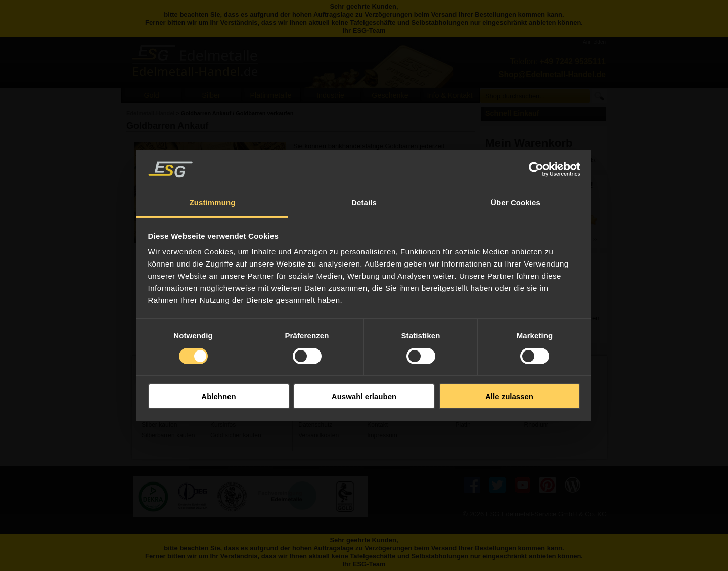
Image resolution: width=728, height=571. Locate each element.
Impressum (382, 435)
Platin (463, 425)
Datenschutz (315, 425)
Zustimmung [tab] (213, 203)
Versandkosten (318, 435)
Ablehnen (218, 396)
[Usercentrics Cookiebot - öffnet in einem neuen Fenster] (536, 169)
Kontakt (377, 425)
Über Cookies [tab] (516, 203)
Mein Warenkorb (529, 143)
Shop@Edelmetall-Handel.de (552, 75)
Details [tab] (364, 203)
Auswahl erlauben (364, 396)
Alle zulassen (509, 396)
